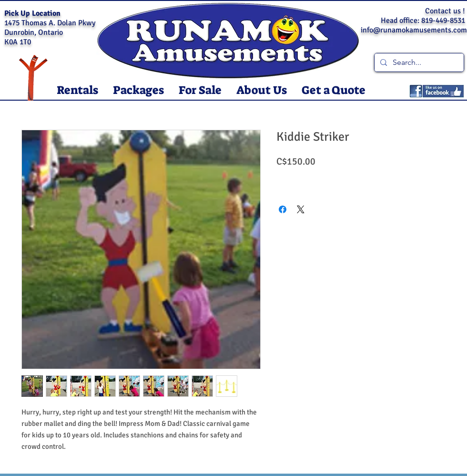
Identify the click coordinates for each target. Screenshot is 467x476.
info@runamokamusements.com (414, 30)
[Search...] (418, 62)
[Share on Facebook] (283, 209)
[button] (77, 90)
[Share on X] (301, 209)
